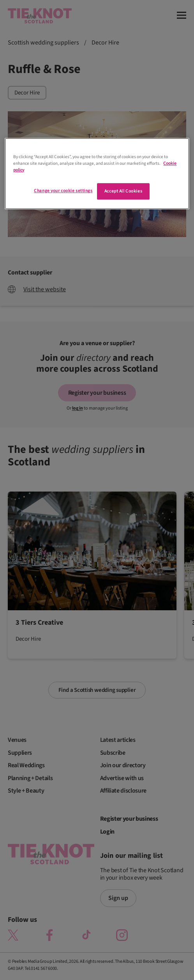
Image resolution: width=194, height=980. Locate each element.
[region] (97, 174)
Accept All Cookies (123, 191)
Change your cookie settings (63, 191)
